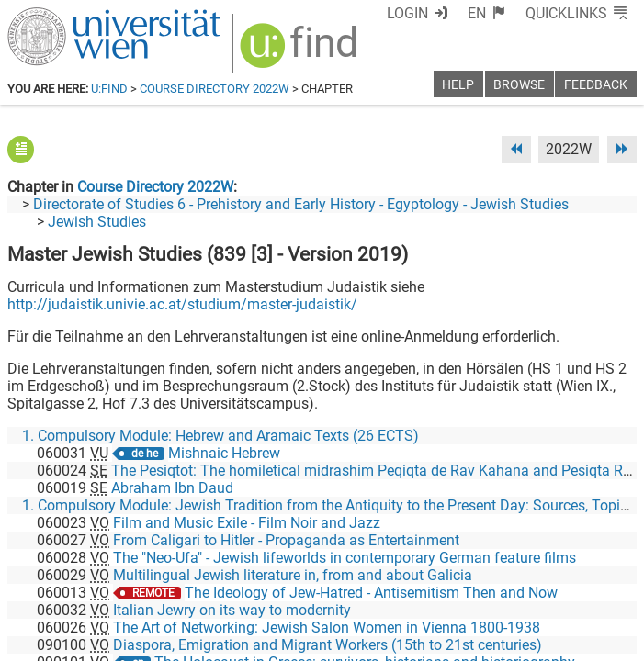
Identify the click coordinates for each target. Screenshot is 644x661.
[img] (301, 52)
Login (407, 13)
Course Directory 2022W (215, 89)
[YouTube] (548, 584)
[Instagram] (607, 584)
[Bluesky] (489, 584)
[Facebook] (430, 584)
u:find (109, 89)
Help (458, 85)
